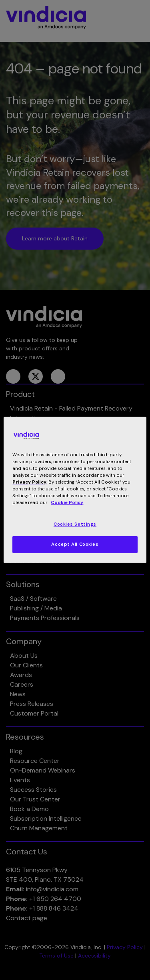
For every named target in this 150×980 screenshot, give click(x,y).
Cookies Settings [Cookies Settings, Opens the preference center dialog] (75, 524)
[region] (75, 490)
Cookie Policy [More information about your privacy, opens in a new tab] (67, 503)
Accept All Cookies (75, 544)
